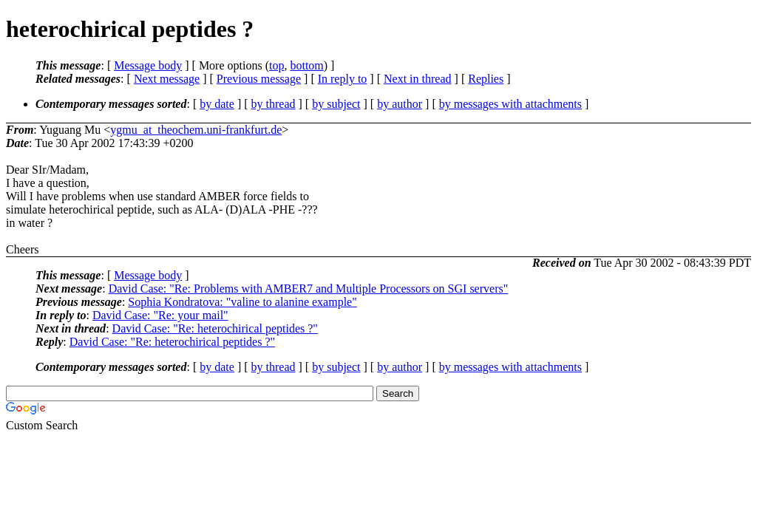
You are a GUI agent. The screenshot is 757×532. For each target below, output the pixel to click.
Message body (148, 65)
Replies (486, 79)
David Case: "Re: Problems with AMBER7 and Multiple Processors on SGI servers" (309, 289)
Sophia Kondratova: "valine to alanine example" (242, 302)
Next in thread (418, 79)
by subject (336, 104)
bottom (306, 65)
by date (217, 104)
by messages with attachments (510, 104)
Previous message (259, 79)
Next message (167, 79)
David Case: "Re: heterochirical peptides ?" (215, 328)
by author (400, 104)
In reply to (343, 79)
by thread (274, 104)
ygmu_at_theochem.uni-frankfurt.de (196, 130)
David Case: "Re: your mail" (160, 315)
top (276, 65)
